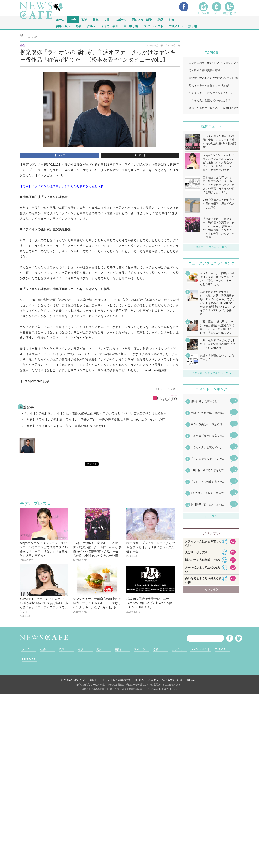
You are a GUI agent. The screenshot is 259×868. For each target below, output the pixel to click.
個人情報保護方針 (122, 680)
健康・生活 (63, 26)
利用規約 (139, 680)
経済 (81, 649)
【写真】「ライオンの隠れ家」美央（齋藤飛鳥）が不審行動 (64, 426)
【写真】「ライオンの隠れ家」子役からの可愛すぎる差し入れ (62, 186)
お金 (172, 19)
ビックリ (177, 649)
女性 (107, 19)
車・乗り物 (131, 26)
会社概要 (151, 680)
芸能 (96, 19)
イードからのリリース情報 (170, 680)
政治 (84, 19)
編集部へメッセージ (99, 680)
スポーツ (121, 19)
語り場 (193, 26)
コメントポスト (153, 26)
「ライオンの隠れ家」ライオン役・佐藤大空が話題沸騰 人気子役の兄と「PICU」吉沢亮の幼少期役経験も (95, 413)
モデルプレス (33, 503)
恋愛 (160, 19)
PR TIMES (29, 659)
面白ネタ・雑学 (142, 19)
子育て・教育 (110, 26)
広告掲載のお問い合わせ (74, 680)
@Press (191, 680)
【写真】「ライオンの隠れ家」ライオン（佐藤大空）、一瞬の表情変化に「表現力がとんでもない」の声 (94, 420)
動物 (79, 26)
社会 (73, 19)
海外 (99, 649)
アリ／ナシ (176, 26)
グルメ (91, 26)
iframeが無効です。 (100, 486)
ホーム (26, 649)
